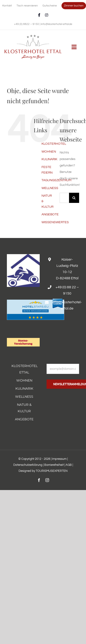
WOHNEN (49, 152)
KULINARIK (49, 159)
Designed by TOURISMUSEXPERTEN (43, 471)
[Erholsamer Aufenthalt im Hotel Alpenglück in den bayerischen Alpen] (33, 36)
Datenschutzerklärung (28, 465)
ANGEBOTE (50, 214)
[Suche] (74, 198)
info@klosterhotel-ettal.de (57, 24)
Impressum (59, 459)
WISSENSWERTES (55, 222)
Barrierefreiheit (54, 465)
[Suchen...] (64, 198)
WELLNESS (50, 188)
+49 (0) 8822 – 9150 (27, 24)
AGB (69, 465)
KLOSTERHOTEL (54, 144)
